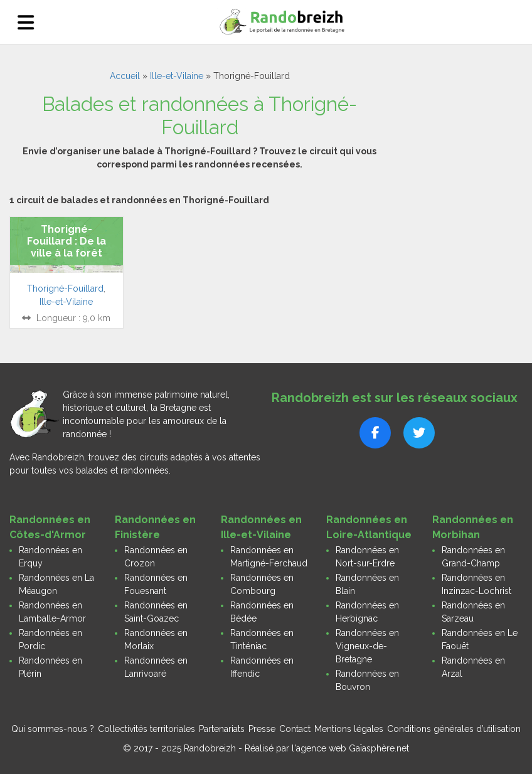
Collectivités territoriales (146, 729)
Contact (295, 729)
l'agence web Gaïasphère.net (350, 748)
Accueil (125, 76)
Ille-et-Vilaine (177, 76)
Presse (262, 729)
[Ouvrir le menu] (26, 22)
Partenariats (222, 729)
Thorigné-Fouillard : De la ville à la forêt (66, 241)
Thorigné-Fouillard (65, 289)
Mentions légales (349, 729)
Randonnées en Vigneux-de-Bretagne (367, 646)
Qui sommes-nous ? (53, 729)
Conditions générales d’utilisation (454, 729)
